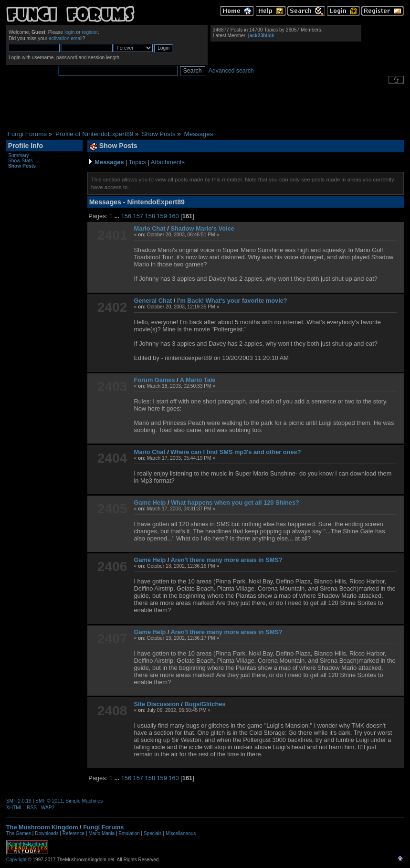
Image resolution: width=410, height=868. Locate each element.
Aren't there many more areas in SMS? (227, 560)
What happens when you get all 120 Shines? (235, 503)
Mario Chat (150, 228)
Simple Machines (84, 801)
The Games (19, 833)
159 (162, 216)
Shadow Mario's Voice (202, 228)
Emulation (129, 833)
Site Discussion (157, 704)
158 (150, 216)
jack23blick (261, 36)
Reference (74, 833)
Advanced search (231, 71)
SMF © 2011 (49, 801)
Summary (19, 155)
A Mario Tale (198, 380)
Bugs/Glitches (205, 704)
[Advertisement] (205, 107)
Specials (153, 833)
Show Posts (22, 166)
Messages (109, 162)
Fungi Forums (103, 827)
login (70, 32)
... (117, 216)
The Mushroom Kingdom (42, 827)
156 (126, 216)
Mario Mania (101, 833)
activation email (66, 38)
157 (138, 216)
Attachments (168, 162)
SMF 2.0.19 (19, 801)
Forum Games (155, 380)
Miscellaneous (181, 833)
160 (173, 216)
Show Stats (21, 161)
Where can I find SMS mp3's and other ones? (236, 452)
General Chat (153, 301)
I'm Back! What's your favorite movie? (232, 301)
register (90, 32)
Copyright (16, 860)
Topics (137, 162)
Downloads (47, 833)
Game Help (150, 503)
